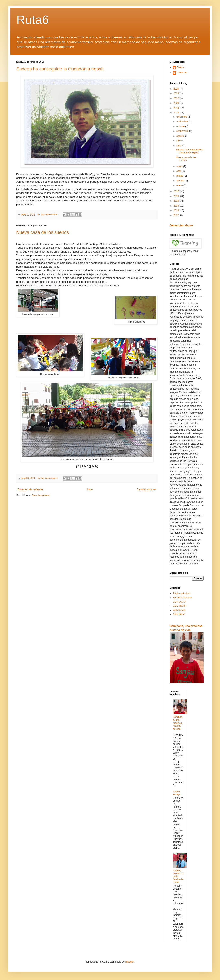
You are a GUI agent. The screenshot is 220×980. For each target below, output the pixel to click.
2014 (177, 206)
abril (179, 171)
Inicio (90, 489)
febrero (181, 181)
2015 (177, 201)
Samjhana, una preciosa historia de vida (178, 723)
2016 (177, 196)
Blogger (129, 962)
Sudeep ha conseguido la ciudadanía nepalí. (60, 69)
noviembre (182, 122)
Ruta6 (33, 20)
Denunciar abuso (181, 225)
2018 (177, 113)
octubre (181, 126)
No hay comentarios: (48, 214)
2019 (177, 108)
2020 (177, 103)
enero (180, 185)
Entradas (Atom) (41, 495)
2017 (177, 191)
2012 (177, 215)
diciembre (182, 117)
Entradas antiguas (147, 489)
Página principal (181, 593)
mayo (180, 166)
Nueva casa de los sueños (43, 232)
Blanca (181, 67)
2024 (177, 93)
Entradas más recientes (30, 489)
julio (179, 141)
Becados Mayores (183, 598)
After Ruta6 (179, 614)
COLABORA (180, 606)
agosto (180, 136)
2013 (177, 210)
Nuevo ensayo (177, 793)
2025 (177, 89)
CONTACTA (179, 602)
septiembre (183, 131)
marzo (180, 176)
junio (179, 146)
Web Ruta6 (179, 610)
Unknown (182, 73)
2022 (177, 98)
